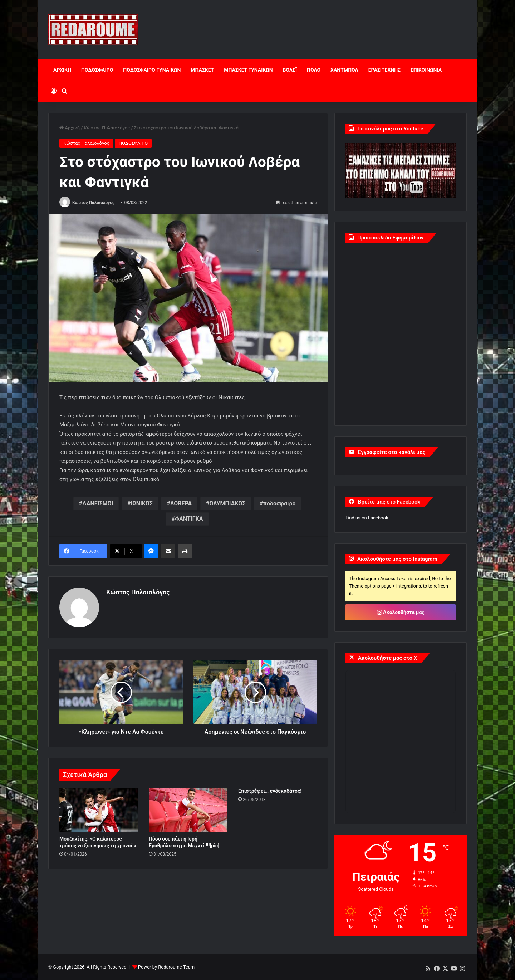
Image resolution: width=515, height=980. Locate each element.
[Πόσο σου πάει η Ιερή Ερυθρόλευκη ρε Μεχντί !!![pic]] (188, 810)
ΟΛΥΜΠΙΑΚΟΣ (227, 503)
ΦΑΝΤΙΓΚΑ (189, 519)
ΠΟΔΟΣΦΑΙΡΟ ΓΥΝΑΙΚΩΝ (152, 70)
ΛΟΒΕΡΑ (181, 503)
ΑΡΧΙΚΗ (62, 70)
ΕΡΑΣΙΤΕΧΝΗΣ (384, 70)
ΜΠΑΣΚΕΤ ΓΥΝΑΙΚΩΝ (248, 70)
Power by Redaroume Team (166, 967)
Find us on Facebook (367, 518)
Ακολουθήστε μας (401, 612)
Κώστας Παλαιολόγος (107, 128)
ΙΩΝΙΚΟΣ (141, 503)
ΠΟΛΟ (314, 70)
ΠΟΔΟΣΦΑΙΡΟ (97, 70)
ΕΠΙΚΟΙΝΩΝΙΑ (426, 70)
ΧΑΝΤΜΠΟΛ (344, 70)
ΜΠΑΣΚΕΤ (202, 70)
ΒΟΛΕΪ (290, 70)
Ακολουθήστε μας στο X (388, 658)
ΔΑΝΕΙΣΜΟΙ (98, 503)
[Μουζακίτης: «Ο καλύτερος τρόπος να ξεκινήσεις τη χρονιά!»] (99, 810)
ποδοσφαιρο (279, 503)
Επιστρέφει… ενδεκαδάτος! (270, 791)
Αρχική (70, 128)
